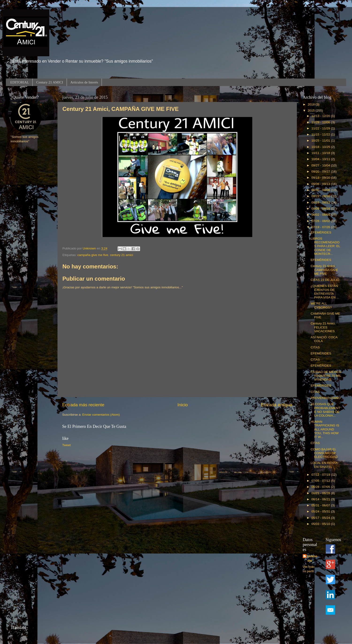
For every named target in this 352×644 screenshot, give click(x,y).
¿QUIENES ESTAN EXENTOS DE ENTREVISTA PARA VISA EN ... (325, 292)
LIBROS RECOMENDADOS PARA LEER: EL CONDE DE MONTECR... (325, 246)
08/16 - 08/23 (321, 202)
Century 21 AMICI (50, 82)
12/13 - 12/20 (321, 116)
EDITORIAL (20, 82)
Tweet (66, 445)
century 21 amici (122, 255)
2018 (312, 104)
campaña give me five (93, 255)
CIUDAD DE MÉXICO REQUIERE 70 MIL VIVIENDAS (326, 376)
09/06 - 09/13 (321, 184)
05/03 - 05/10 (321, 524)
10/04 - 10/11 (321, 159)
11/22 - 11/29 (321, 128)
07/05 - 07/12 (321, 481)
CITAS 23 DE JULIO (325, 280)
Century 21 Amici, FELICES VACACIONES (323, 327)
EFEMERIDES (321, 386)
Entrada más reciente (83, 405)
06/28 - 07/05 (321, 487)
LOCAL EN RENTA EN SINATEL (324, 465)
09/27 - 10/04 (321, 165)
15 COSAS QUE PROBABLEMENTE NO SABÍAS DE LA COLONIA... (325, 410)
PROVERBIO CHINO (326, 398)
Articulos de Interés (84, 82)
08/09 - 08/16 (321, 209)
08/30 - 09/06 (321, 190)
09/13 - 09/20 (321, 178)
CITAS (315, 347)
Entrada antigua (277, 405)
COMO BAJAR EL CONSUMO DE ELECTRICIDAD (324, 453)
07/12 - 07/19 (321, 475)
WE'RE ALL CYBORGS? (321, 305)
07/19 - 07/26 (321, 227)
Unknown (312, 558)
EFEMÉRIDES (321, 232)
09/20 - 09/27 (321, 171)
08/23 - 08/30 (321, 196)
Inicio (183, 405)
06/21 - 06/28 (321, 493)
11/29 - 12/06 (321, 122)
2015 (312, 111)
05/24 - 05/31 (321, 511)
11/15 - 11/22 (321, 134)
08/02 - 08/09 (321, 215)
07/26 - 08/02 (321, 221)
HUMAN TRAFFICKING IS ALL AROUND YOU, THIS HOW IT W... (325, 429)
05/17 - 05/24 (321, 518)
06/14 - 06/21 (321, 499)
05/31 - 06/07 (321, 505)
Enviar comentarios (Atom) (101, 415)
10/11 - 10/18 (321, 153)
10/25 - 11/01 (321, 141)
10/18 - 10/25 (321, 147)
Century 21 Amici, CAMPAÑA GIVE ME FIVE (324, 270)
